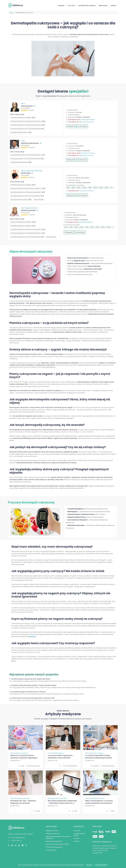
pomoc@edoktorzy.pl (17, 837)
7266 (75, 811)
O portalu (77, 830)
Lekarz (23, 103)
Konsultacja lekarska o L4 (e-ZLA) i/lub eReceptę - (27, 129)
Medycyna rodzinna (22, 753)
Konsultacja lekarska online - (21, 132)
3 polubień (95, 766)
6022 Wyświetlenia (33, 766)
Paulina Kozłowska (28, 210)
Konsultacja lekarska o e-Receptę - (23, 117)
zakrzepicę (32, 636)
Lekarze (113, 6)
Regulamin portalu (52, 830)
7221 (112, 811)
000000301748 (97, 853)
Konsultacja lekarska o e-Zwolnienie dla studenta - (28, 125)
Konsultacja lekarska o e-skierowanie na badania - (28, 121)
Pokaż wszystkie (39, 199)
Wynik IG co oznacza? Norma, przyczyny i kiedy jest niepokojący (24, 756)
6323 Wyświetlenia (108, 766)
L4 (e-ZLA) (71, 6)
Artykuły (77, 841)
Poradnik (27, 798)
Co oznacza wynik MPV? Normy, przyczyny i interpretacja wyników (99, 756)
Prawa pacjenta (51, 850)
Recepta (61, 6)
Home (11, 13)
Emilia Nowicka (27, 106)
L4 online (51, 753)
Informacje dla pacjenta (54, 847)
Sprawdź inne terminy (88, 119)
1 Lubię (21, 766)
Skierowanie (103, 6)
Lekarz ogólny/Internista (34, 170)
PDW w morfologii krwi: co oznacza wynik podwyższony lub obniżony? (99, 802)
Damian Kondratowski (30, 143)
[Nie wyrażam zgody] (124, 865)
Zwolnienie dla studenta (87, 6)
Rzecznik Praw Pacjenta (54, 841)
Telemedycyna (59, 753)
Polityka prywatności (53, 833)
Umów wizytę (82, 126)
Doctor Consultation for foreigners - (23, 222)
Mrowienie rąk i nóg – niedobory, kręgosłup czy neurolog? (23, 802)
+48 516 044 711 (15, 840)
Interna (13, 753)
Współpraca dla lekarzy (79, 834)
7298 (37, 811)
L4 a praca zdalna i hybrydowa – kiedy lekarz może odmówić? (61, 756)
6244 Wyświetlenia (70, 766)
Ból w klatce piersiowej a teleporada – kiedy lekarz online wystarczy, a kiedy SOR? (62, 802)
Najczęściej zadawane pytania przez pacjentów (58, 837)
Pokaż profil (71, 126)
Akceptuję (89, 865)
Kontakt (76, 838)
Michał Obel (26, 173)
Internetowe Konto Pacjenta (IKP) (57, 844)
